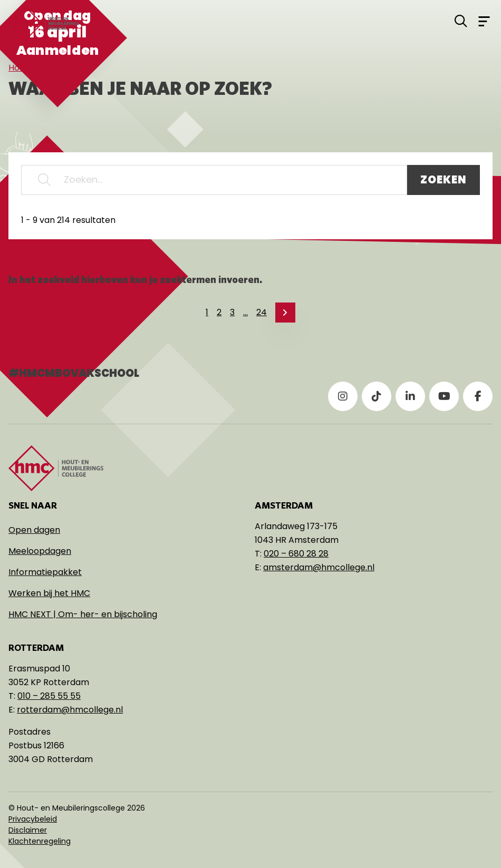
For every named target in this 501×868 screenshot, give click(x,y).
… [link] (245, 312)
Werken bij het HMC (49, 593)
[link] (285, 313)
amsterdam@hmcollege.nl (319, 567)
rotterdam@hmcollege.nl (70, 710)
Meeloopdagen (40, 551)
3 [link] (232, 312)
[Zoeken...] (214, 180)
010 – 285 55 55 (49, 696)
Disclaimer (28, 830)
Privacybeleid (33, 819)
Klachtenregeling (40, 841)
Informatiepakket (45, 572)
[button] (44, 180)
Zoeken (444, 180)
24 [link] (262, 312)
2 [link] (219, 312)
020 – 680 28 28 (296, 554)
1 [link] (207, 312)
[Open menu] (484, 21)
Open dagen (34, 530)
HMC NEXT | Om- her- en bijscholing (83, 614)
